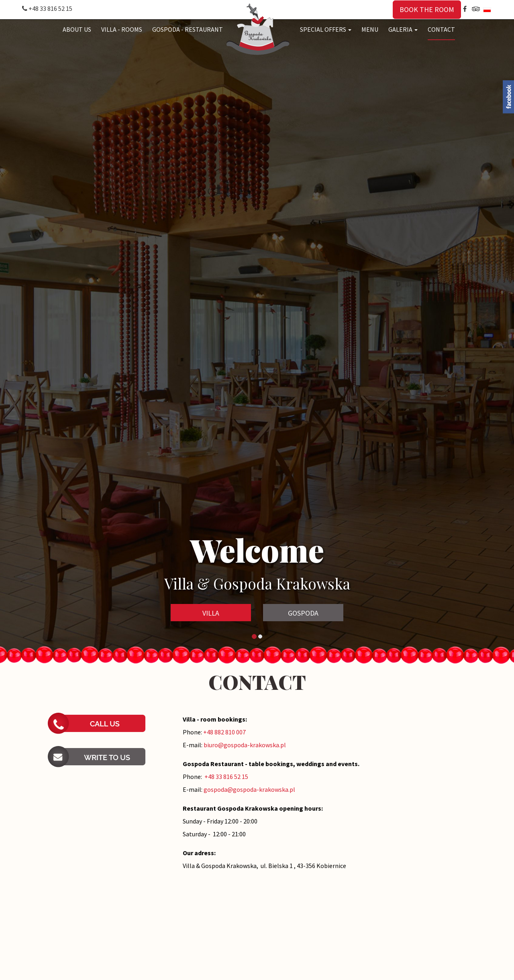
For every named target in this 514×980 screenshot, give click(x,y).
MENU (370, 29)
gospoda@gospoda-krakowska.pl (249, 789)
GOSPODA (303, 613)
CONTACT (441, 29)
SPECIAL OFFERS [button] (326, 29)
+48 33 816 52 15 (47, 8)
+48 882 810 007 (224, 732)
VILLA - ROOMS (122, 29)
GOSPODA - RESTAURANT (188, 29)
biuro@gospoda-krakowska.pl (245, 745)
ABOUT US (77, 29)
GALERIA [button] (403, 29)
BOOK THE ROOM (427, 9)
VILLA (211, 613)
